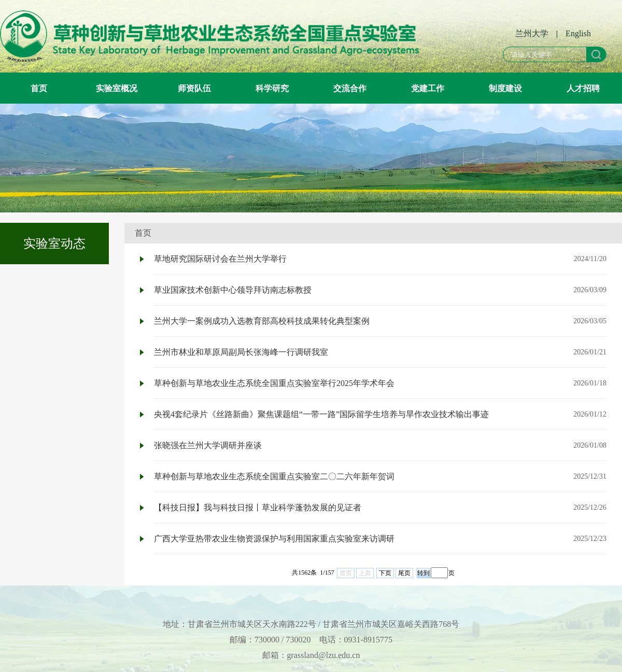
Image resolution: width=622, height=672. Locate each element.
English (578, 33)
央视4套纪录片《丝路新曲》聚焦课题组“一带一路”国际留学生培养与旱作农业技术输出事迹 (321, 414)
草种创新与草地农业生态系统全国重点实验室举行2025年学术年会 (274, 383)
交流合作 (350, 88)
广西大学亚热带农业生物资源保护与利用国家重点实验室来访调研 (274, 539)
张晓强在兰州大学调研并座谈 (208, 445)
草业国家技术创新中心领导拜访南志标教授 (233, 290)
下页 (385, 573)
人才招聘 (583, 88)
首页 (39, 88)
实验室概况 (117, 88)
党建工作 (428, 88)
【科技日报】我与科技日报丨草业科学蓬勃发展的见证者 (258, 507)
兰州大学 (532, 33)
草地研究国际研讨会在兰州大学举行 (220, 259)
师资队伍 (194, 88)
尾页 (404, 573)
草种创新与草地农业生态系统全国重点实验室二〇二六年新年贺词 (274, 476)
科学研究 (272, 88)
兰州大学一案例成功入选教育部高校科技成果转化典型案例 (262, 321)
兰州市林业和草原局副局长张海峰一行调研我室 (241, 352)
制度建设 (505, 88)
